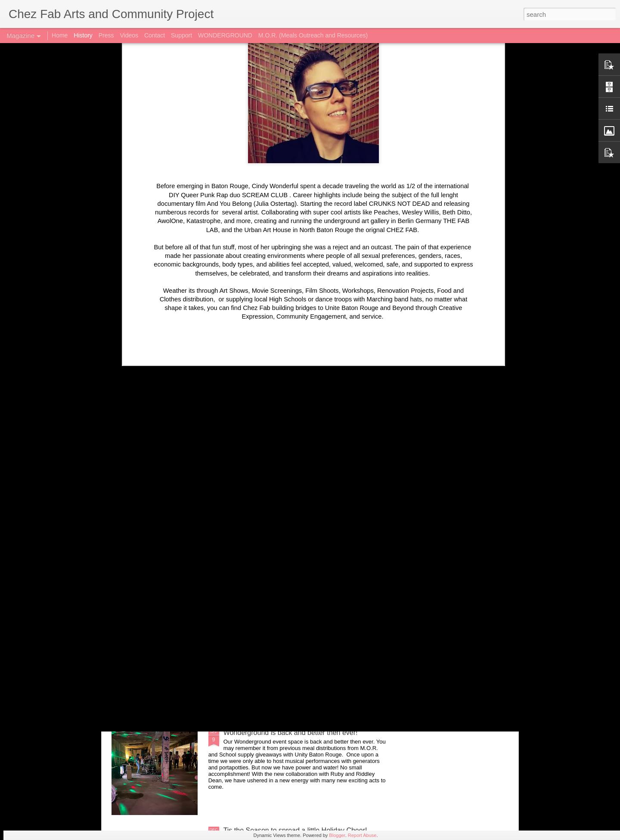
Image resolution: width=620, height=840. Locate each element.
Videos (129, 35)
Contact (155, 35)
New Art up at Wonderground (268, 635)
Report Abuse (362, 835)
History (83, 35)
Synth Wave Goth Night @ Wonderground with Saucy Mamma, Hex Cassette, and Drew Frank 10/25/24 (305, 541)
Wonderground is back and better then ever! (291, 733)
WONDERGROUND (225, 35)
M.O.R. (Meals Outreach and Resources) (313, 35)
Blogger (337, 835)
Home (60, 35)
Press (106, 35)
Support (181, 35)
